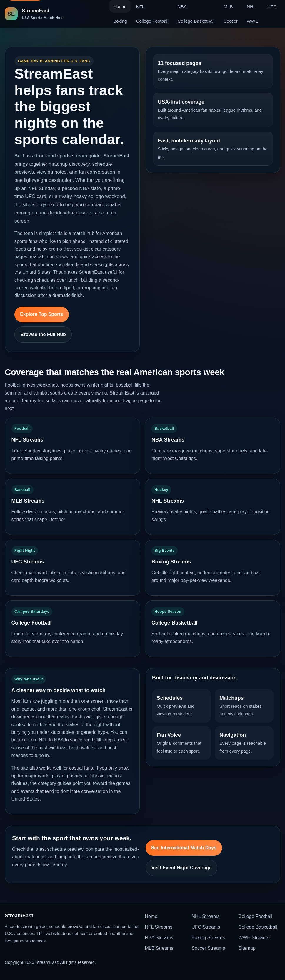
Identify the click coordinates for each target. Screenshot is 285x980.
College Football (152, 21)
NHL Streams (205, 916)
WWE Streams (254, 938)
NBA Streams (159, 938)
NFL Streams (159, 927)
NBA (182, 7)
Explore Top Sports (41, 314)
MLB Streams (159, 948)
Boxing (120, 21)
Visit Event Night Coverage (181, 868)
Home (151, 916)
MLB (228, 7)
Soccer (231, 21)
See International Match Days (184, 848)
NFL (140, 7)
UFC (272, 7)
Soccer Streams (208, 948)
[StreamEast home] (34, 14)
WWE (252, 21)
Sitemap (247, 948)
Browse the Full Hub (43, 334)
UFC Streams (206, 927)
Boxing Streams (208, 938)
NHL (251, 7)
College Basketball (196, 21)
